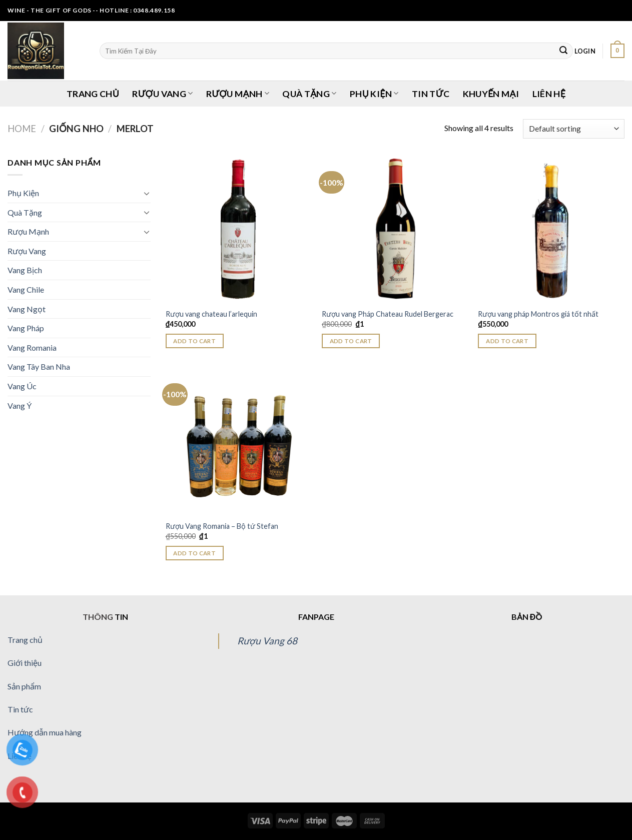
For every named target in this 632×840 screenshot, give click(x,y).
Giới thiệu (25, 663)
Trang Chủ (93, 94)
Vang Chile (26, 289)
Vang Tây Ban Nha (39, 366)
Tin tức (20, 709)
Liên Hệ (549, 94)
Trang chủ (25, 640)
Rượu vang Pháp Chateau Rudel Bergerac (388, 314)
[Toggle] (147, 193)
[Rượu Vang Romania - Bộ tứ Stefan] (239, 442)
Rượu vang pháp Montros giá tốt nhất (538, 314)
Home (22, 129)
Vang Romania (32, 347)
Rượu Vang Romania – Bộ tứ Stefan (222, 526)
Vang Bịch (25, 270)
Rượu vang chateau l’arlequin (211, 314)
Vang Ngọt (27, 309)
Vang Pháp (26, 328)
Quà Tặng (309, 94)
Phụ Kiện (374, 94)
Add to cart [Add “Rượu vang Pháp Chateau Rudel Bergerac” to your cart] (351, 341)
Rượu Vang (162, 94)
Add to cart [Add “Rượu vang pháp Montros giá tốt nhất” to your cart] (507, 341)
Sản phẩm (24, 686)
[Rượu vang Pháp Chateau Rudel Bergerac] (395, 229)
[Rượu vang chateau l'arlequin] (239, 229)
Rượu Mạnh (238, 94)
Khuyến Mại (491, 94)
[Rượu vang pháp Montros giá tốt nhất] (551, 229)
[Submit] (563, 51)
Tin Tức (431, 94)
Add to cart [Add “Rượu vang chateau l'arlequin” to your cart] (194, 341)
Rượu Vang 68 (267, 641)
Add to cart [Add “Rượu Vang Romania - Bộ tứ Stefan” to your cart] (194, 553)
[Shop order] (574, 129)
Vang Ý (20, 405)
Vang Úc (22, 386)
